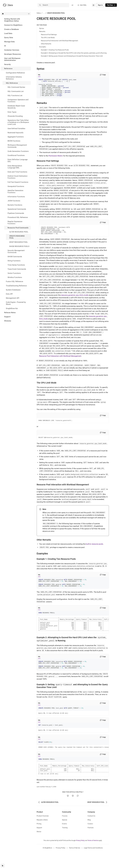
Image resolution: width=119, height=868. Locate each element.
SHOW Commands (15, 257)
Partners (91, 844)
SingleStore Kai (12, 308)
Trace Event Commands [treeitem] (17, 269)
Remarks (42, 31)
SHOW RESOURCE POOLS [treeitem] (19, 246)
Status (39, 848)
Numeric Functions (15, 205)
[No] (73, 812)
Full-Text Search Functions (18, 182)
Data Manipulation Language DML (15, 167)
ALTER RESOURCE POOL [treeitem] (19, 232)
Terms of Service (93, 857)
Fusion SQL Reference (14, 281)
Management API (13, 298)
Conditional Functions (16, 155)
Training (65, 844)
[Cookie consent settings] (3, 866)
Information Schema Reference (14, 78)
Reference (8, 68)
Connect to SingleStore (13, 25)
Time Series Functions (16, 265)
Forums (65, 832)
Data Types (12, 112)
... (44, 13)
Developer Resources (13, 54)
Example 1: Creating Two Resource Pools (55, 50)
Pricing (39, 840)
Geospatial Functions (16, 186)
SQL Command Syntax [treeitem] (16, 87)
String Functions (14, 261)
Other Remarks (46, 44)
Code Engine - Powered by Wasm (16, 303)
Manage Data (9, 42)
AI (5, 46)
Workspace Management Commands (17, 146)
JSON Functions (14, 201)
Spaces (65, 836)
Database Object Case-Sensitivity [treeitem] (16, 107)
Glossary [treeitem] (8, 321)
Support (7, 317)
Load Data (8, 33)
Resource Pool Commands (18, 228)
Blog (89, 836)
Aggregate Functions (16, 137)
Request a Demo (42, 836)
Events (64, 840)
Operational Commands (17, 209)
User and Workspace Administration (12, 59)
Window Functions (15, 277)
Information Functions (16, 197)
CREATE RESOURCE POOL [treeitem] (17, 237)
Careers (90, 840)
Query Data (9, 37)
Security (7, 64)
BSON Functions (14, 141)
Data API (9, 294)
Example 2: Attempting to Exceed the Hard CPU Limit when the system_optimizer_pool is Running (74, 53)
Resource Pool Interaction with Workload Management (60, 41)
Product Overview (43, 832)
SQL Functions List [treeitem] (15, 95)
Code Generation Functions (18, 151)
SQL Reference (12, 83)
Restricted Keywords (15, 133)
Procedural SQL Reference (18, 217)
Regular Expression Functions (15, 222)
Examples (43, 47)
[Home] (8, 5)
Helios (39, 13)
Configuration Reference (15, 73)
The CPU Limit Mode (48, 38)
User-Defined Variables (16, 128)
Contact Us (91, 832)
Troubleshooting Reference (16, 286)
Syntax (42, 28)
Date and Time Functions (17, 172)
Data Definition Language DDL (18, 160)
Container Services (12, 50)
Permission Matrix (56, 159)
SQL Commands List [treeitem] (16, 91)
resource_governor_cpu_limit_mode (75, 300)
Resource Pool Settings (49, 34)
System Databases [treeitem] (13, 290)
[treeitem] (16, 20)
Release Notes (10, 313)
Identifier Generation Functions (15, 191)
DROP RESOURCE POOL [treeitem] (19, 242)
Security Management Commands (16, 251)
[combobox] (93, 5)
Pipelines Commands (16, 213)
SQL (39, 75)
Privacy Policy (80, 857)
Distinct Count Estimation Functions (17, 177)
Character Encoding (15, 116)
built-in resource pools (94, 550)
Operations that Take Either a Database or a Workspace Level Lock (18, 122)
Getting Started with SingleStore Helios (12, 20)
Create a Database (11, 29)
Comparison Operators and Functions (18, 101)
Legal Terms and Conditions (93, 864)
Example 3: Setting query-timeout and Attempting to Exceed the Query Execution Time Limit (72, 56)
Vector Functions (14, 273)
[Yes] (68, 812)
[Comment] (78, 812)
